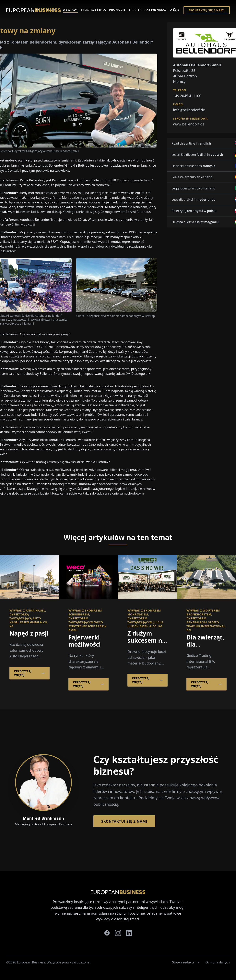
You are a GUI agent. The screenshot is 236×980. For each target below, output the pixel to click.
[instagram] (118, 933)
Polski (159, 10)
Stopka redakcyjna (186, 962)
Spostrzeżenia (94, 10)
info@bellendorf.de (189, 110)
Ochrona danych (218, 962)
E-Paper (135, 10)
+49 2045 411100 (187, 96)
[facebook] (107, 933)
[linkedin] (129, 933)
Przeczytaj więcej (29, 673)
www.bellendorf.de (189, 124)
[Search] (175, 10)
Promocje (117, 10)
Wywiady (71, 10)
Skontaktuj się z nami (207, 10)
